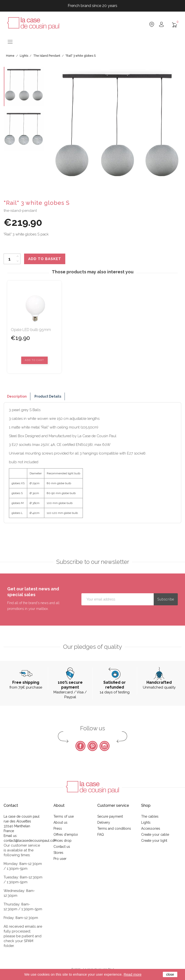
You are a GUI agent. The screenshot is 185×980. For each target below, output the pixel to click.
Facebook (80, 746)
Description (17, 396)
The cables (150, 816)
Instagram (105, 746)
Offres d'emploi (66, 835)
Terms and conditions (114, 828)
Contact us (62, 847)
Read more (132, 974)
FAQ (101, 835)
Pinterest (92, 746)
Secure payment (110, 816)
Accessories (151, 828)
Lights (146, 822)
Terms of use (64, 816)
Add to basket (45, 259)
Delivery (104, 822)
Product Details (48, 396)
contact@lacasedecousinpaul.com (30, 841)
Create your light (154, 841)
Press (58, 828)
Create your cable (155, 835)
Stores (58, 853)
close (170, 974)
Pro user (60, 859)
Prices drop (63, 841)
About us (60, 822)
